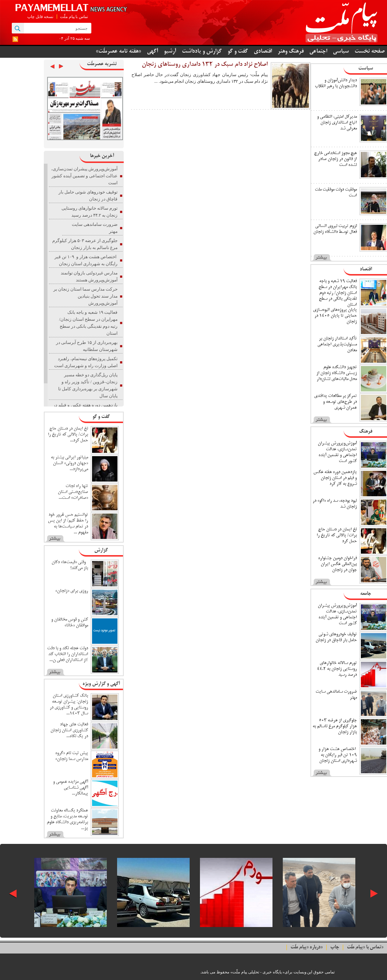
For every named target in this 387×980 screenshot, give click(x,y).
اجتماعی (318, 51)
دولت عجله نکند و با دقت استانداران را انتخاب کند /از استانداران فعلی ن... (68, 654)
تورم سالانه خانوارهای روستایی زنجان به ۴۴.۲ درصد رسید (337, 669)
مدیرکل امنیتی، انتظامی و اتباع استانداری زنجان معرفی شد (337, 123)
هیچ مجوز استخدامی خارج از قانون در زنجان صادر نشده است (335, 159)
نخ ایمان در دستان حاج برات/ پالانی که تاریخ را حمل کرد (337, 535)
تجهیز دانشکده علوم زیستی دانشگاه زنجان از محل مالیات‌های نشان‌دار (337, 373)
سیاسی (341, 51)
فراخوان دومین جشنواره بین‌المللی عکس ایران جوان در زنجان (337, 564)
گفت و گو (238, 51)
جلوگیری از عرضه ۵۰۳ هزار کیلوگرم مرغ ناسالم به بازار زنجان (335, 726)
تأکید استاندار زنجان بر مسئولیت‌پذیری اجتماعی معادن (337, 345)
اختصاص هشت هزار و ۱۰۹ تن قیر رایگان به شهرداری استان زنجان (337, 755)
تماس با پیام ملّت (74, 17)
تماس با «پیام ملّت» (365, 947)
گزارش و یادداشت (202, 51)
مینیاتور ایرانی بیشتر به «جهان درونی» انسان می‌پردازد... (69, 463)
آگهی (152, 51)
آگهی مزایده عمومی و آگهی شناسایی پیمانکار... (71, 788)
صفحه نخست (370, 51)
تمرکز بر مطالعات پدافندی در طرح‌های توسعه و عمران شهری (335, 402)
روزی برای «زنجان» (72, 591)
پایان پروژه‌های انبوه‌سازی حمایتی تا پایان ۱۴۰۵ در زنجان (335, 316)
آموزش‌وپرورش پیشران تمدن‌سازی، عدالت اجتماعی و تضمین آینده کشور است (84, 176)
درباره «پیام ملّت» (307, 947)
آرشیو (170, 51)
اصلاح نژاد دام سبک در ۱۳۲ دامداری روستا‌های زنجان (205, 65)
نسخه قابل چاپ (40, 17)
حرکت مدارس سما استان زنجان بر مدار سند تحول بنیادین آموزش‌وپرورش (85, 296)
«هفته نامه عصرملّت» (118, 51)
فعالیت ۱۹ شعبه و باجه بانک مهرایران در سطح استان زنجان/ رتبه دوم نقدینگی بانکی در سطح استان (338, 293)
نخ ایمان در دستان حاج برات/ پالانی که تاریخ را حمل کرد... (68, 435)
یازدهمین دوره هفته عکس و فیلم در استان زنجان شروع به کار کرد (335, 478)
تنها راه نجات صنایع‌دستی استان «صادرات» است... (73, 492)
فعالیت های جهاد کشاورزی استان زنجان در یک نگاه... (69, 730)
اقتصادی (263, 51)
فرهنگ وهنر (291, 51)
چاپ (335, 947)
